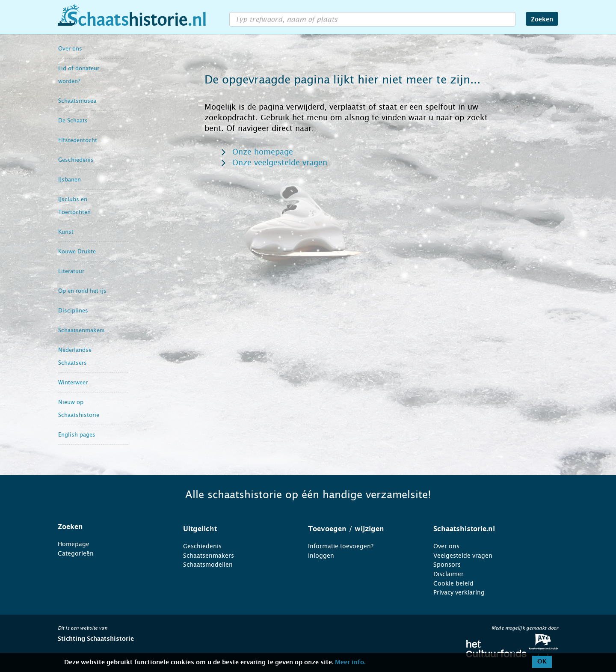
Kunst (66, 232)
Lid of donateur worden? (79, 75)
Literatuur (71, 271)
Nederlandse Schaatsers (75, 356)
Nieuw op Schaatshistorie (79, 409)
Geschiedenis (76, 160)
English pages (77, 435)
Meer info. (350, 663)
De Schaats (73, 120)
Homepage (74, 544)
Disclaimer (449, 574)
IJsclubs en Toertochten (74, 206)
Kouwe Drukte (77, 251)
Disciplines (73, 311)
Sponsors (447, 565)
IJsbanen (70, 180)
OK (542, 662)
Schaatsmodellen (208, 565)
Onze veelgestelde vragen (280, 163)
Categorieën (76, 553)
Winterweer (73, 382)
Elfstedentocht (78, 140)
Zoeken (542, 20)
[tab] (110, 527)
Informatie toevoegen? (341, 546)
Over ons (70, 49)
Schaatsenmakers (81, 330)
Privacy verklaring (459, 592)
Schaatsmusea (77, 101)
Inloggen (321, 556)
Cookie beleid (453, 583)
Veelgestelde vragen (463, 556)
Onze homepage (263, 152)
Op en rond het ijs (82, 291)
